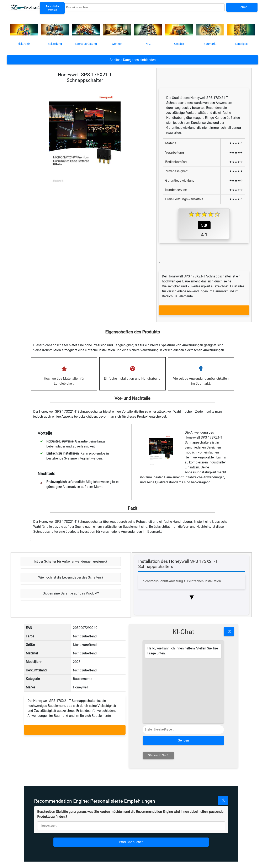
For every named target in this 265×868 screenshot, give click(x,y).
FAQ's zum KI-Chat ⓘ (158, 777)
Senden (183, 763)
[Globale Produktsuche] (144, 7)
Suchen (242, 7)
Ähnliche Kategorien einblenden (133, 60)
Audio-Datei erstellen (52, 8)
